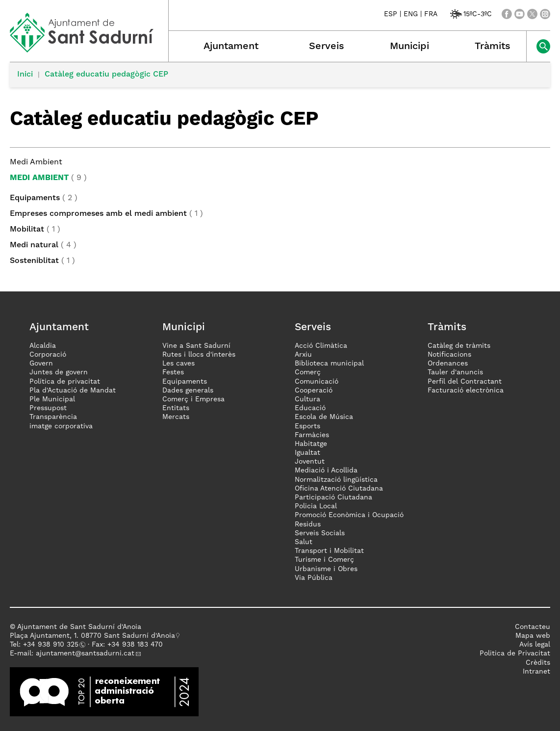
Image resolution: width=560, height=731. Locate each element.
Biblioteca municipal (329, 364)
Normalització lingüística (336, 480)
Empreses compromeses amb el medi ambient (98, 214)
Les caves (178, 364)
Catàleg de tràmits (459, 346)
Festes (173, 372)
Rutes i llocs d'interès (199, 355)
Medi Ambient (39, 178)
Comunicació (317, 382)
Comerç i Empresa (193, 399)
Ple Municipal (52, 399)
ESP (391, 14)
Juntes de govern (59, 372)
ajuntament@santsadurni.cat (85, 653)
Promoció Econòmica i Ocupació (349, 515)
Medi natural (34, 245)
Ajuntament (231, 47)
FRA (431, 14)
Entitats (176, 408)
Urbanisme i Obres (326, 569)
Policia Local (316, 506)
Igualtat (307, 453)
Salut (304, 542)
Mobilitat (27, 230)
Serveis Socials (320, 533)
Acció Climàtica (321, 346)
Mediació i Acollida (326, 470)
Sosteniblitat (34, 261)
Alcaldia (43, 346)
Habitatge (311, 444)
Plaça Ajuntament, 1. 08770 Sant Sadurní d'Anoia (92, 636)
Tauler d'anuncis (455, 372)
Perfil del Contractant (465, 382)
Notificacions (449, 355)
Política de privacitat (65, 382)
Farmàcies (312, 435)
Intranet (536, 672)
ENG (411, 14)
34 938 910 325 (53, 645)
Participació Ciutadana (333, 497)
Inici (25, 75)
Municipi (409, 47)
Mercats (176, 417)
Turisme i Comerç (324, 560)
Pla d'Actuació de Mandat (73, 391)
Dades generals (188, 391)
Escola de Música (324, 417)
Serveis (327, 47)
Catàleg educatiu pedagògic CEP (106, 75)
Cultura (307, 399)
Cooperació (314, 391)
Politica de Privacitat (515, 653)
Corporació (48, 355)
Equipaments (35, 198)
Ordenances (448, 364)
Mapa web (533, 636)
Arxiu (303, 355)
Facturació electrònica (466, 391)
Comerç (308, 372)
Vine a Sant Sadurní (196, 346)
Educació (310, 408)
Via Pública (314, 578)
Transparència (53, 417)
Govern (41, 364)
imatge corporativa (61, 426)
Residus (308, 524)
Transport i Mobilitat (329, 551)
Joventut (310, 462)
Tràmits (493, 47)
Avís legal (535, 645)
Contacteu (533, 627)
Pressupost (48, 408)
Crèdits (538, 663)
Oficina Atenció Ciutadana (339, 489)
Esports (307, 426)
